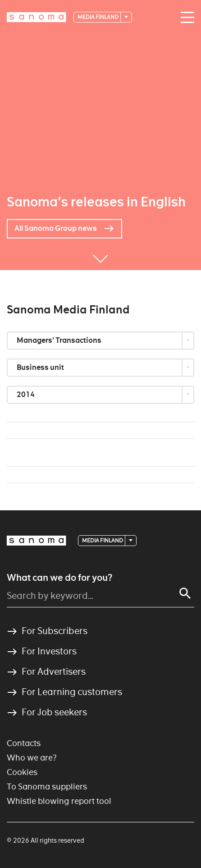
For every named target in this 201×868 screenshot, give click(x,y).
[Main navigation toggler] (185, 18)
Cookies (22, 772)
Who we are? (32, 758)
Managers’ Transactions (60, 340)
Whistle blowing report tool (59, 801)
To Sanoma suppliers (47, 786)
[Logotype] (37, 17)
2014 (26, 394)
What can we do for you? (59, 578)
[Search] (185, 593)
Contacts (24, 743)
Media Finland (98, 17)
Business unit (41, 367)
